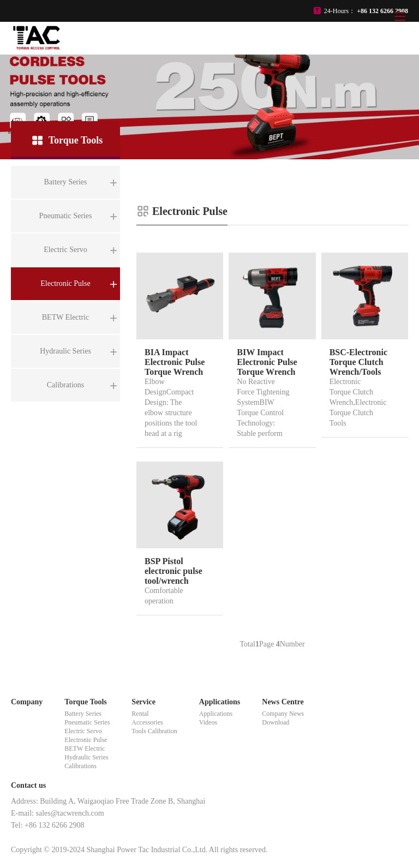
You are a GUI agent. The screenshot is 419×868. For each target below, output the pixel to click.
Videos (208, 722)
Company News (283, 714)
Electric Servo (83, 731)
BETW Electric (85, 749)
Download (276, 722)
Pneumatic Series (87, 722)
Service (143, 702)
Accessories (147, 722)
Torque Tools (85, 702)
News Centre (283, 702)
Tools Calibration (154, 731)
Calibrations (80, 766)
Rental (140, 714)
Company (27, 702)
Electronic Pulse (86, 740)
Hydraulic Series (86, 757)
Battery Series (83, 714)
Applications (220, 702)
